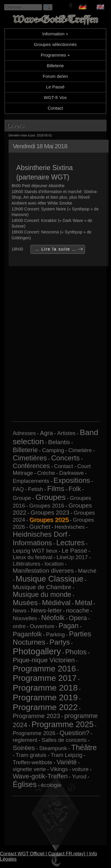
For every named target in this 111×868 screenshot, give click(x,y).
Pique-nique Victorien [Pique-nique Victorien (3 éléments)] (44, 660)
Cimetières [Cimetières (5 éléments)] (30, 458)
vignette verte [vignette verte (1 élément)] (29, 769)
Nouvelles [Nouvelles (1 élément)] (25, 618)
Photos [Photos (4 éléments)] (76, 652)
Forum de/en (55, 76)
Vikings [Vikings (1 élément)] (59, 769)
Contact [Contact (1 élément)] (64, 466)
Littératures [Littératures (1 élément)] (26, 564)
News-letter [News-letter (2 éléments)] (46, 610)
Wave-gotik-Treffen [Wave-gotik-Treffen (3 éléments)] (40, 776)
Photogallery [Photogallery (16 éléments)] (37, 651)
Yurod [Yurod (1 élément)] (79, 776)
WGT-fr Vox (55, 97)
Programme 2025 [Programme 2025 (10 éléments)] (62, 724)
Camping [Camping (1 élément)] (53, 450)
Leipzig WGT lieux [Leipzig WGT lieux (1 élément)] (35, 551)
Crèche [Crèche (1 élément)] (46, 473)
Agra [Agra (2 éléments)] (46, 433)
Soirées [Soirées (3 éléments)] (24, 748)
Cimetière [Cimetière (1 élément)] (80, 450)
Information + (55, 34)
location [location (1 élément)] (54, 564)
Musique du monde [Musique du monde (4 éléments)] (42, 594)
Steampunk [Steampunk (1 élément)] (53, 748)
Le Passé (55, 87)
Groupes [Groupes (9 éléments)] (50, 497)
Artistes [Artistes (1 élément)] (66, 433)
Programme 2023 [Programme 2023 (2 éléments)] (36, 716)
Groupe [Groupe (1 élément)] (22, 498)
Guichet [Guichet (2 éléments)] (40, 527)
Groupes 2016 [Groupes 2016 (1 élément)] (47, 506)
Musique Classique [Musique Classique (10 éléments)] (50, 579)
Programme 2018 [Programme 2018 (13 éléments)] (45, 688)
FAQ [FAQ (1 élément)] (18, 489)
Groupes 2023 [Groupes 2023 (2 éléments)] (50, 512)
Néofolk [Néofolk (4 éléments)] (53, 618)
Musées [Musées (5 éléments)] (25, 603)
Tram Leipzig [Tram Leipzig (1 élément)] (66, 755)
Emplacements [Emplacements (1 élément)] (31, 481)
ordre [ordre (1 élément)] (19, 626)
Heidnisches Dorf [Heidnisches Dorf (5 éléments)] (40, 534)
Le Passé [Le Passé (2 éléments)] (74, 550)
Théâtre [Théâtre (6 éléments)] (84, 747)
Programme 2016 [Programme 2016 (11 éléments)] (44, 669)
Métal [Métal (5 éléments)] (84, 603)
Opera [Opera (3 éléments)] (78, 618)
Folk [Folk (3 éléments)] (75, 489)
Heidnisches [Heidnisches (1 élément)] (70, 527)
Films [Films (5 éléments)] (56, 489)
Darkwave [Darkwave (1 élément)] (71, 473)
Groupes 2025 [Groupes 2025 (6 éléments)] (49, 519)
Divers (15, 125)
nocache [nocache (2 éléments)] (78, 610)
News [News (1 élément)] (20, 611)
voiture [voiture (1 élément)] (80, 769)
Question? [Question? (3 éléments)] (74, 733)
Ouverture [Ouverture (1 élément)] (42, 626)
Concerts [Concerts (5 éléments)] (66, 458)
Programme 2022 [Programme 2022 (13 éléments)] (45, 707)
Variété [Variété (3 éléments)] (67, 762)
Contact (55, 108)
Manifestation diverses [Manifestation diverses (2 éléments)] (43, 570)
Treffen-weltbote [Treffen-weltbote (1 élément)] (33, 762)
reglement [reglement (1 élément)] (25, 740)
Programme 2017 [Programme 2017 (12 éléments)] (45, 678)
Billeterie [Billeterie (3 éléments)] (25, 450)
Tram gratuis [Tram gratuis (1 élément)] (31, 755)
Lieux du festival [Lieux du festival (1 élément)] (33, 557)
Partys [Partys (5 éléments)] (59, 642)
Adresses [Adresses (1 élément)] (24, 433)
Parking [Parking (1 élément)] (55, 634)
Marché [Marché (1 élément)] (87, 571)
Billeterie (55, 66)
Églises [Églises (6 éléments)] (25, 784)
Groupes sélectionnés (55, 44)
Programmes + (55, 55)
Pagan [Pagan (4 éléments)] (69, 626)
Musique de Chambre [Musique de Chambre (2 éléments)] (42, 587)
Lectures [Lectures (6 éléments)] (70, 543)
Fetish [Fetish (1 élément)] (36, 489)
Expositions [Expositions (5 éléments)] (72, 480)
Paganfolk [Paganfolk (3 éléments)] (27, 634)
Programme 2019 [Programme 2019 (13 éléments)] (45, 697)
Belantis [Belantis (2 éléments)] (59, 442)
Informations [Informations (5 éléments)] (32, 543)
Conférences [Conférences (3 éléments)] (31, 466)
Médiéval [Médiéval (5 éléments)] (56, 603)
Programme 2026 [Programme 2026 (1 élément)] (34, 733)
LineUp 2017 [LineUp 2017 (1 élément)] (72, 557)
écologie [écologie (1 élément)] (51, 785)
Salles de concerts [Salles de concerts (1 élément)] (64, 740)
